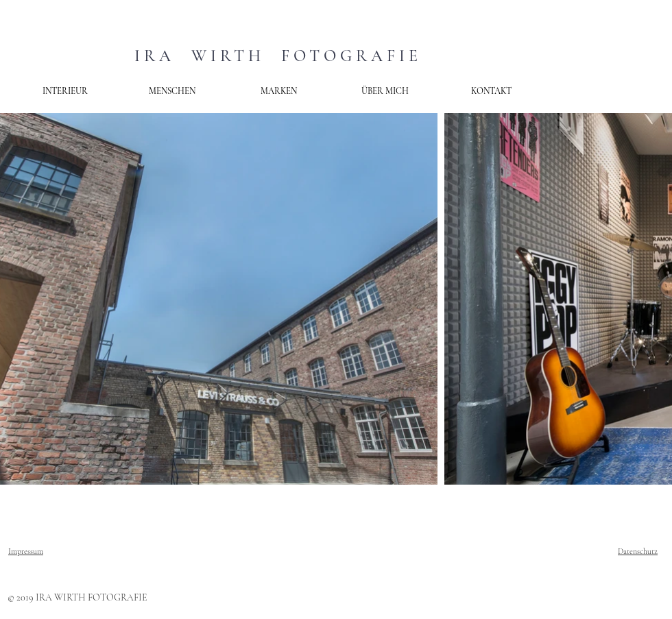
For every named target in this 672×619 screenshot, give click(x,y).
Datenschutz (638, 551)
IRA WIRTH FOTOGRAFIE (278, 56)
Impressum (26, 551)
